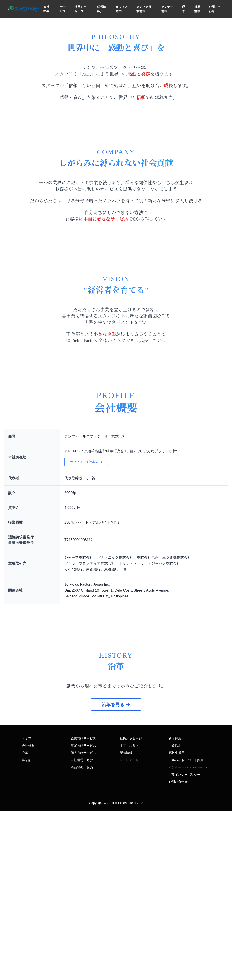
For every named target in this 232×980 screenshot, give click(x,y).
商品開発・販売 (82, 937)
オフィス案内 (122, 9)
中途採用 (175, 915)
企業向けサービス (83, 908)
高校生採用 (176, 922)
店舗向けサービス (83, 915)
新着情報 (126, 922)
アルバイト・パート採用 (186, 929)
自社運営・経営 (82, 929)
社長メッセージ (80, 9)
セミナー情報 (167, 9)
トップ (27, 908)
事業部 (27, 929)
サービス (63, 9)
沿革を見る (116, 874)
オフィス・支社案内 (86, 597)
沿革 (25, 922)
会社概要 (46, 9)
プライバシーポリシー (184, 944)
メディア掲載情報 (144, 9)
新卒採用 (175, 908)
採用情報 (197, 9)
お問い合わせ (215, 9)
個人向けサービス (83, 922)
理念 (183, 9)
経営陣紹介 (102, 9)
